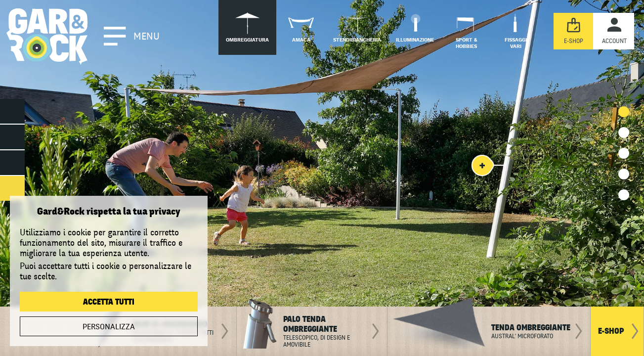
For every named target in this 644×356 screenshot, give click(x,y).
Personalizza (109, 327)
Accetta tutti (109, 302)
